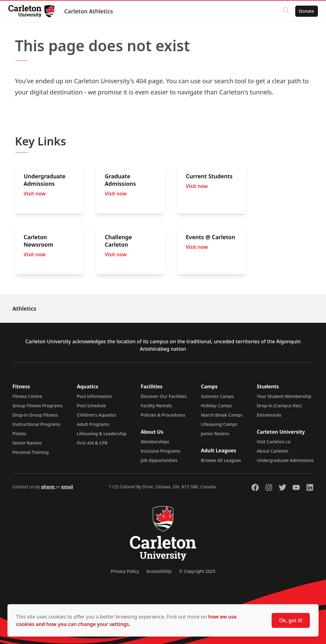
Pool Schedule (91, 406)
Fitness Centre (27, 396)
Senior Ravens (27, 443)
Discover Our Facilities (164, 396)
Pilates (19, 434)
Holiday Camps (216, 406)
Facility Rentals (156, 406)
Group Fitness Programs (37, 406)
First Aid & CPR (92, 443)
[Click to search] (284, 11)
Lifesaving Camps (219, 424)
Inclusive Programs (161, 451)
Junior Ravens (215, 434)
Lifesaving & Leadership (102, 434)
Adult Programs (93, 424)
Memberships (155, 442)
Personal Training (31, 452)
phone (48, 487)
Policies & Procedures (163, 415)
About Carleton (273, 451)
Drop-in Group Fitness (35, 415)
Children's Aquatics (96, 415)
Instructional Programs (37, 424)
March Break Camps (222, 415)
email (67, 487)
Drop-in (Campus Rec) (279, 406)
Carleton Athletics (90, 11)
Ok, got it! (291, 620)
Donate (305, 11)
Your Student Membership (284, 396)
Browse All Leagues (221, 460)
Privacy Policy (125, 571)
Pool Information (94, 396)
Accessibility (159, 571)
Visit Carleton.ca (273, 442)
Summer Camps (217, 396)
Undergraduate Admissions (285, 460)
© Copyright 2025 (197, 571)
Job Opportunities (159, 460)
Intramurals (269, 415)
